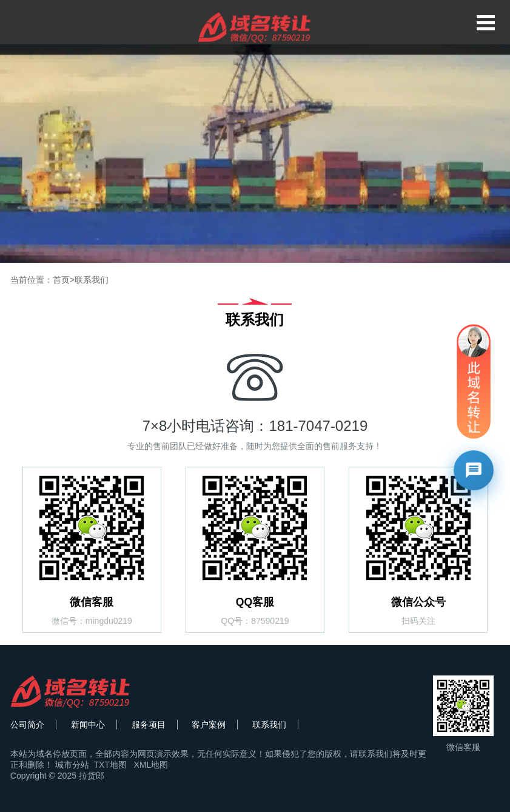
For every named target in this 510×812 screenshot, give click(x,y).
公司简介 (27, 725)
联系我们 (92, 280)
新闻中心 (88, 725)
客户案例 (209, 725)
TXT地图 (110, 765)
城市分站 (72, 765)
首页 (61, 280)
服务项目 (149, 725)
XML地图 (151, 765)
